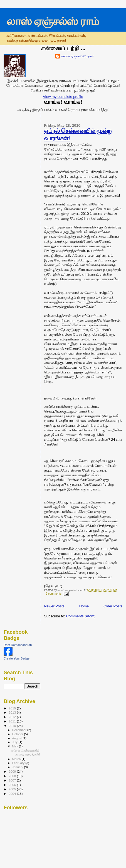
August (18, 738)
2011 (13, 721)
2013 (13, 712)
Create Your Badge (17, 658)
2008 (13, 776)
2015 (13, 708)
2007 (13, 780)
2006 (13, 785)
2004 (13, 794)
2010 (13, 726)
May (16, 746)
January (18, 767)
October (18, 734)
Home (84, 606)
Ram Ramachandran (18, 645)
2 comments (54, 594)
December (20, 730)
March (17, 759)
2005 (13, 789)
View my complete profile (63, 97)
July (15, 742)
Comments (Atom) (81, 616)
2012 (13, 717)
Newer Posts (54, 606)
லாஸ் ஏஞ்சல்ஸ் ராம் (53, 21)
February (19, 763)
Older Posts (113, 606)
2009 (13, 771)
